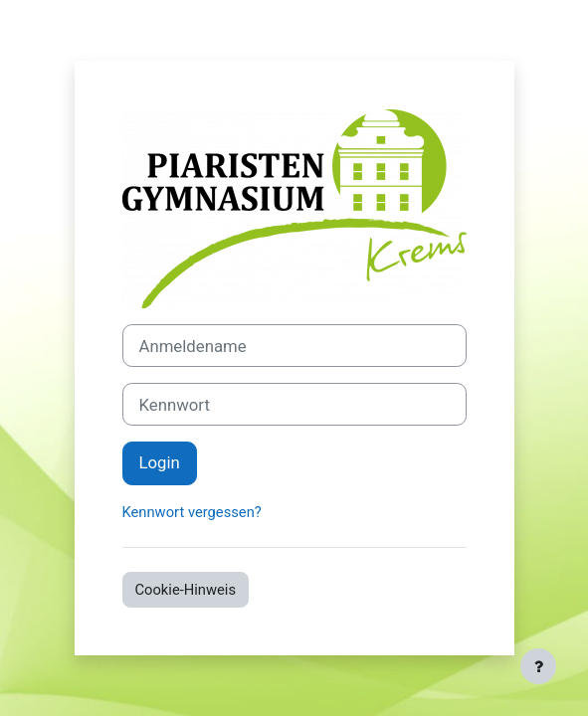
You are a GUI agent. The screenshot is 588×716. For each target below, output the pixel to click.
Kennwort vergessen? (192, 512)
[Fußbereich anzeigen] (538, 666)
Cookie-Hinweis (186, 590)
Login (160, 462)
